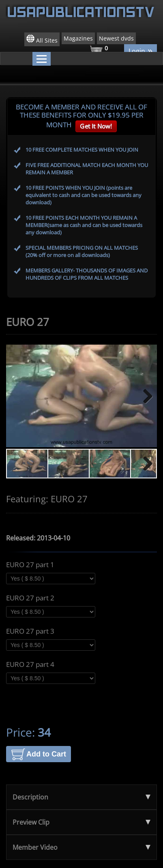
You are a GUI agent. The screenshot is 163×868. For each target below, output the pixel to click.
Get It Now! (96, 126)
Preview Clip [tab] (81, 822)
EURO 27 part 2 (30, 598)
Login (140, 50)
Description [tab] (81, 797)
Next (145, 396)
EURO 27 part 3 (30, 631)
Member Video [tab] (81, 847)
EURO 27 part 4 (30, 664)
